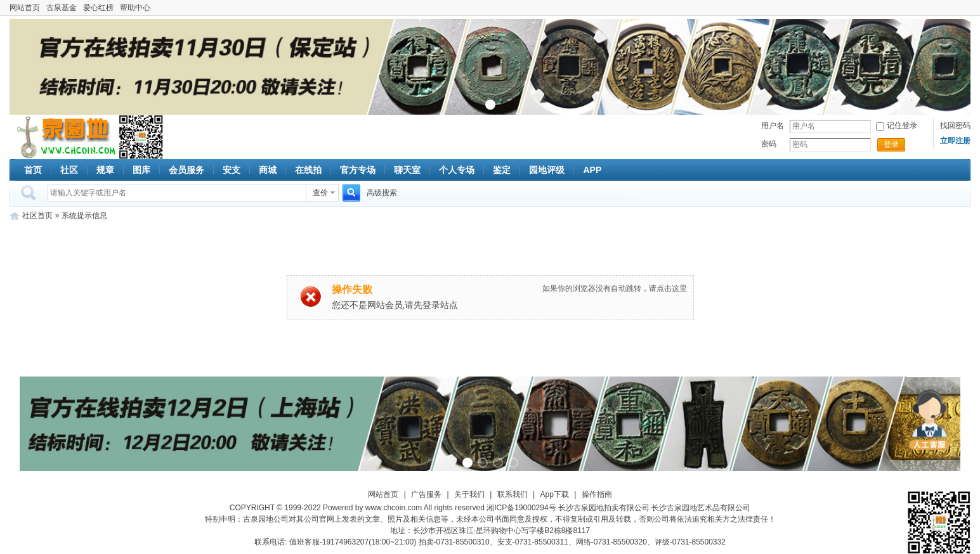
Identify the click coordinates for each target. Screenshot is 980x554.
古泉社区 (64, 137)
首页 (33, 170)
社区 (69, 170)
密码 (769, 144)
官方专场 (358, 170)
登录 (891, 145)
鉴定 (502, 170)
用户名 (773, 126)
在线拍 (308, 170)
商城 (268, 170)
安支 (232, 170)
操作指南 (597, 494)
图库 (141, 170)
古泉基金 (62, 8)
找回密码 (955, 126)
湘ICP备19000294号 (521, 508)
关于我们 (469, 494)
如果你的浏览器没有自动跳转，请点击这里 (615, 288)
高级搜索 (382, 193)
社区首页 (37, 216)
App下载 (555, 494)
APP (592, 170)
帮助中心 (135, 8)
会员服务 (186, 170)
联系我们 (513, 494)
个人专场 (457, 170)
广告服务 (426, 494)
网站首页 (25, 8)
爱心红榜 (98, 8)
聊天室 (407, 170)
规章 (105, 170)
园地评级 (547, 170)
